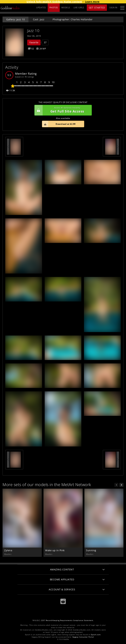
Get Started (97, 8)
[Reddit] (63, 601)
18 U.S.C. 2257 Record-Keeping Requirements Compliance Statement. (63, 620)
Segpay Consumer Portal (83, 637)
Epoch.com (96, 635)
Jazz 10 (33, 31)
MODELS (66, 8)
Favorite (34, 42)
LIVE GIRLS (79, 8)
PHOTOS (54, 8)
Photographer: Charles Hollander (73, 19)
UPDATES (41, 8)
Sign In (113, 8)
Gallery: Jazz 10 (15, 19)
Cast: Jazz (39, 19)
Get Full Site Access (62, 110)
